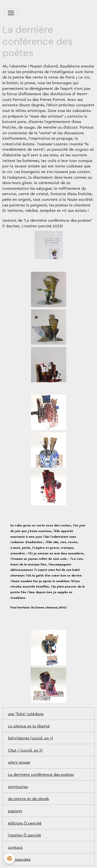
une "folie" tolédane (26, 714)
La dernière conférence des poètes (41, 774)
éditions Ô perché (25, 823)
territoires (18, 787)
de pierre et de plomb (29, 799)
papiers (15, 811)
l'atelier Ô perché (25, 835)
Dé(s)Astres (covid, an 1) (31, 738)
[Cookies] (10, 858)
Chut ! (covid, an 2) (25, 750)
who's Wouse (19, 762)
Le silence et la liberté (29, 726)
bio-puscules (19, 859)
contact (15, 847)
